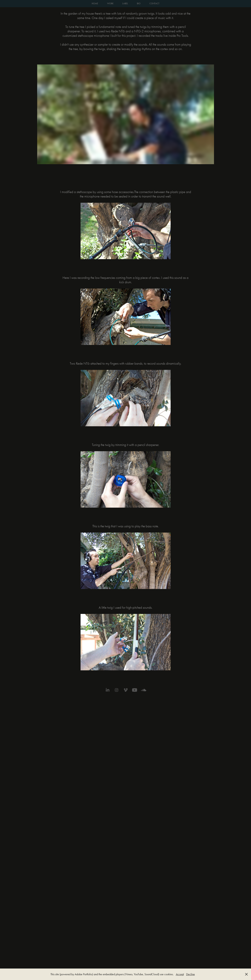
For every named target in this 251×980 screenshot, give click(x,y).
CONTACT (154, 4)
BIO (139, 4)
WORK (110, 4)
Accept (180, 974)
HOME (95, 4)
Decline (191, 974)
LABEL (125, 4)
